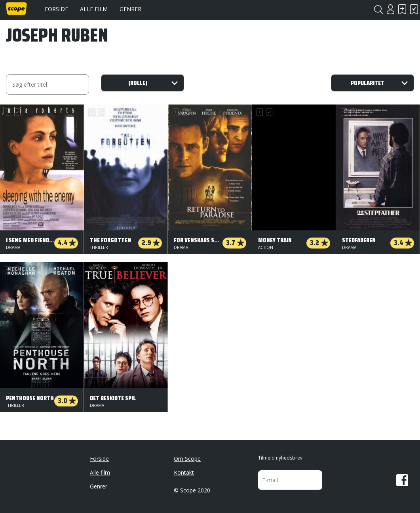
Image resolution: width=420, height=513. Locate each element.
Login (390, 9)
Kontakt (184, 472)
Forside (56, 9)
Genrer (130, 9)
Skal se (402, 9)
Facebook (402, 480)
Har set (414, 9)
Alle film (94, 9)
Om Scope (187, 459)
